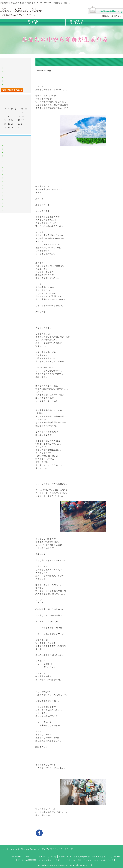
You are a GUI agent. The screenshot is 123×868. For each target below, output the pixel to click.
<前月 (10, 131)
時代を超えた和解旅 (14, 68)
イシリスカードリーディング (78, 860)
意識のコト (10, 152)
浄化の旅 (8, 206)
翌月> (21, 131)
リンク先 (52, 857)
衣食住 (7, 192)
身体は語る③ (11, 77)
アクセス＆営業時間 (27, 860)
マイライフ (58, 71)
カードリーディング (14, 178)
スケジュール (115, 857)
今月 (16, 131)
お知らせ (8, 185)
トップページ (11, 22)
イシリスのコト (12, 149)
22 (16, 124)
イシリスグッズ (12, 203)
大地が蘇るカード (13, 181)
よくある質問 (11, 209)
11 (26, 116)
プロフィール (39, 857)
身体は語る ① (11, 84)
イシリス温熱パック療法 (16, 167)
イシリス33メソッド (104, 860)
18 (26, 120)
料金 (98, 22)
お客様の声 (10, 195)
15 (16, 120)
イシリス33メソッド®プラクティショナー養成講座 (82, 857)
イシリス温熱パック (55, 25)
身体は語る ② (11, 81)
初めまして (10, 145)
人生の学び (10, 188)
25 (26, 124)
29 (16, 128)
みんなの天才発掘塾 (14, 174)
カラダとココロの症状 (15, 171)
